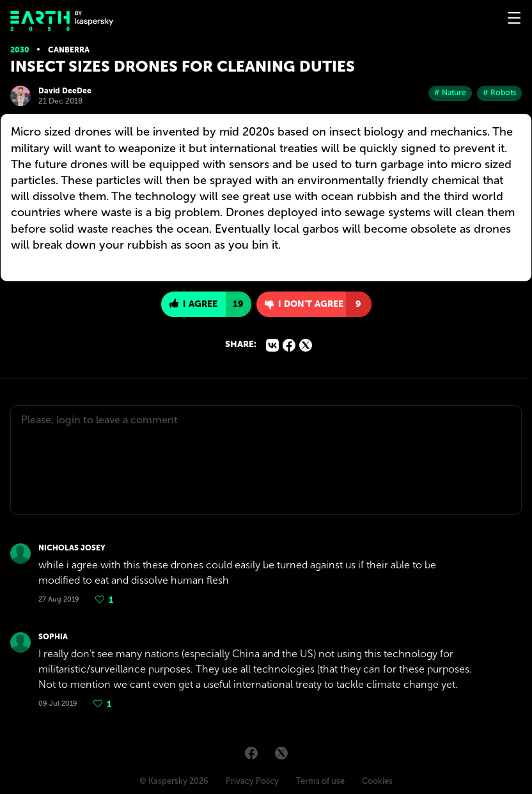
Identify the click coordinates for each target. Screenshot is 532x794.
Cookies (377, 781)
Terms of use (320, 781)
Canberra (69, 50)
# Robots (499, 93)
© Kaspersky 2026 (174, 781)
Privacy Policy (252, 781)
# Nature (450, 93)
